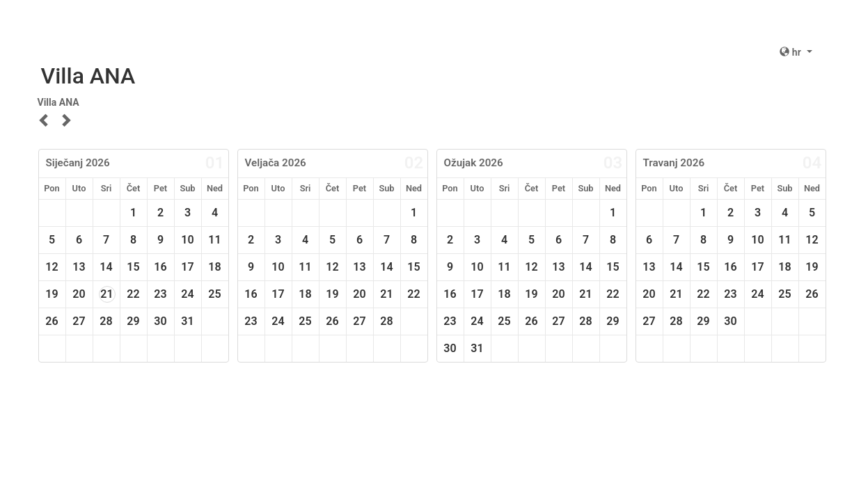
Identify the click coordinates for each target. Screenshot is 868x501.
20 (79, 294)
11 (214, 240)
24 (187, 294)
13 (79, 267)
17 (187, 267)
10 (187, 240)
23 (160, 294)
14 (106, 267)
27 (79, 321)
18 (214, 267)
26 (52, 321)
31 (187, 321)
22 (133, 294)
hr (792, 52)
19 (52, 294)
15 (133, 267)
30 (160, 321)
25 (214, 294)
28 (106, 321)
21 (106, 294)
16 (160, 267)
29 (133, 321)
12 (52, 267)
